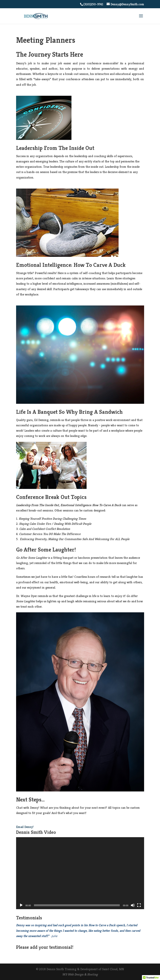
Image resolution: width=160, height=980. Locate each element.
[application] (80, 873)
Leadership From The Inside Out (55, 148)
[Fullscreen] (139, 905)
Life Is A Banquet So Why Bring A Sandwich (69, 412)
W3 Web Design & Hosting (80, 974)
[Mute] (133, 905)
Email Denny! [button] (25, 827)
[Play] (21, 905)
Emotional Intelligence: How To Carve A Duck (71, 265)
